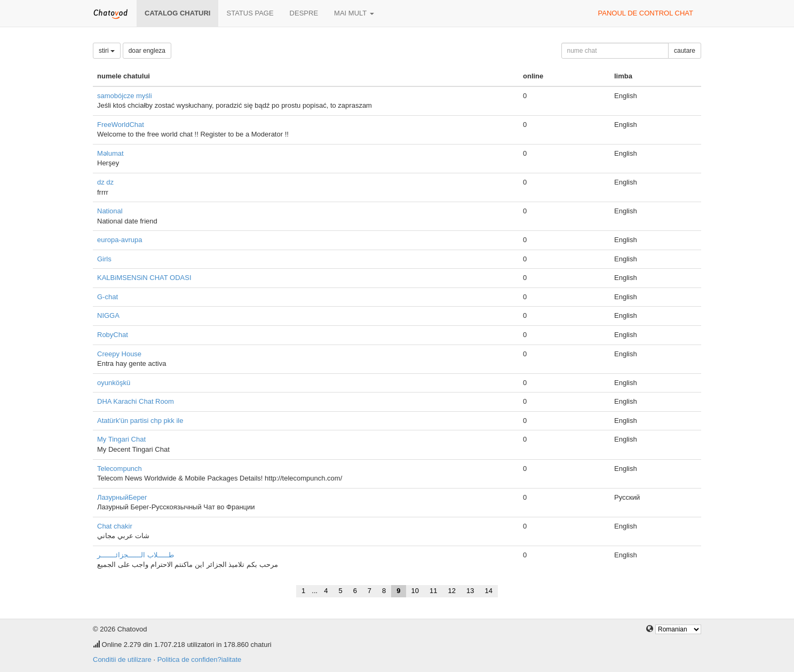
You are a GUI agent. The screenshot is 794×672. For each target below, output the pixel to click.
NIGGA (108, 315)
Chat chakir (115, 526)
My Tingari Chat (121, 439)
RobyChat (113, 335)
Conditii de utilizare (122, 659)
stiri (107, 51)
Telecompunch (120, 469)
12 (452, 591)
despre (304, 13)
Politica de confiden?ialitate (200, 659)
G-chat (108, 297)
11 (433, 591)
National (110, 211)
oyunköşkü (114, 383)
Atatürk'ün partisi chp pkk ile (140, 421)
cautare (685, 51)
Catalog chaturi (177, 13)
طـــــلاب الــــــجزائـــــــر (136, 555)
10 (415, 591)
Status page (250, 13)
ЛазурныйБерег (122, 497)
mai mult (354, 13)
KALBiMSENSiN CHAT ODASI (144, 278)
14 (488, 591)
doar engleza (147, 51)
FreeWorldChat (121, 125)
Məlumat (110, 153)
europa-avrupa (120, 240)
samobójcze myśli (125, 96)
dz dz (105, 182)
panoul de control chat (646, 13)
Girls (104, 259)
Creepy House (119, 354)
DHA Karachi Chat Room (136, 401)
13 (470, 591)
